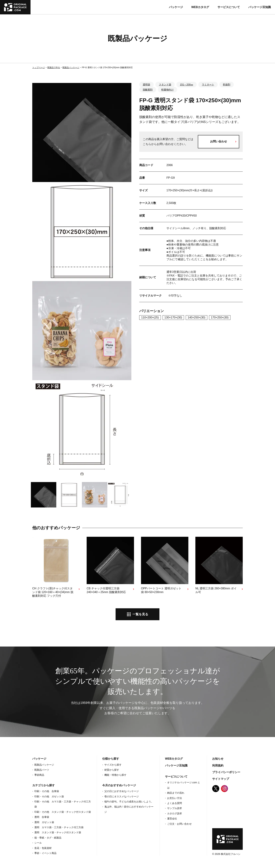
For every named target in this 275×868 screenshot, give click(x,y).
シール (38, 843)
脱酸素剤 (148, 90)
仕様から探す (111, 759)
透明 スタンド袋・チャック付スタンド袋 (58, 832)
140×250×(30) (197, 317)
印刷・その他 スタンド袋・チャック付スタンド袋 (63, 812)
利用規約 (218, 766)
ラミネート (208, 85)
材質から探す (112, 770)
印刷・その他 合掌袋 (47, 791)
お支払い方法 (175, 798)
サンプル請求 (175, 808)
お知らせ (218, 759)
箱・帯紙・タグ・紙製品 (48, 838)
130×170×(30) (173, 317)
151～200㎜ (187, 85)
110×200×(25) (150, 317)
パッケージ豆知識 (260, 7)
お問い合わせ (219, 141)
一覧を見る (140, 614)
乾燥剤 (227, 85)
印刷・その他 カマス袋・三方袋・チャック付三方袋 (63, 804)
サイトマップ (221, 779)
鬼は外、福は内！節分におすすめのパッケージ (129, 809)
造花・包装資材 (43, 848)
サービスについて (229, 7)
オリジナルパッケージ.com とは (184, 785)
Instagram (224, 789)
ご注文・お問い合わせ (179, 824)
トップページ (39, 68)
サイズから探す (113, 765)
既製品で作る (54, 68)
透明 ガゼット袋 (44, 822)
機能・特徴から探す (115, 775)
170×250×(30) (220, 317)
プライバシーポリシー (226, 772)
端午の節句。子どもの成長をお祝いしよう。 (129, 802)
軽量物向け (167, 90)
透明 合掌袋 (42, 817)
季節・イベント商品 (45, 853)
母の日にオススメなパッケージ (122, 796)
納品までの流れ (176, 793)
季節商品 (39, 775)
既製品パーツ (42, 770)
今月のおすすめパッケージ (119, 785)
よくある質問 (175, 803)
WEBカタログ (200, 7)
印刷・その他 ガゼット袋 (49, 796)
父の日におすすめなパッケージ (122, 791)
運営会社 (172, 819)
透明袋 (146, 85)
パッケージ (176, 7)
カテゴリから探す (43, 785)
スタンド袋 (165, 85)
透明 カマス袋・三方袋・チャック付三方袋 (59, 827)
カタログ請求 (175, 813)
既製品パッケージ (71, 68)
